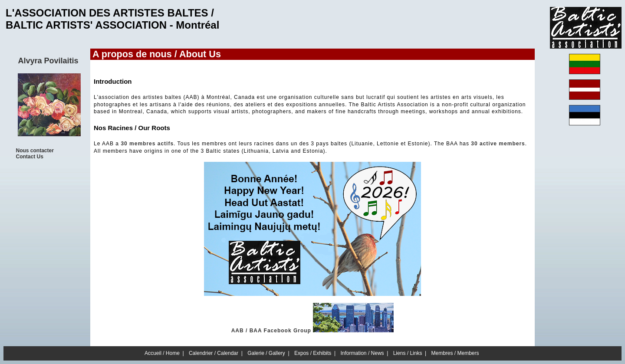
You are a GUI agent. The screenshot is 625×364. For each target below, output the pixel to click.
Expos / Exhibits (313, 353)
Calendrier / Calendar (214, 353)
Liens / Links (408, 353)
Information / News (362, 353)
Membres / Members (455, 353)
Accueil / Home (162, 353)
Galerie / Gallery (266, 353)
